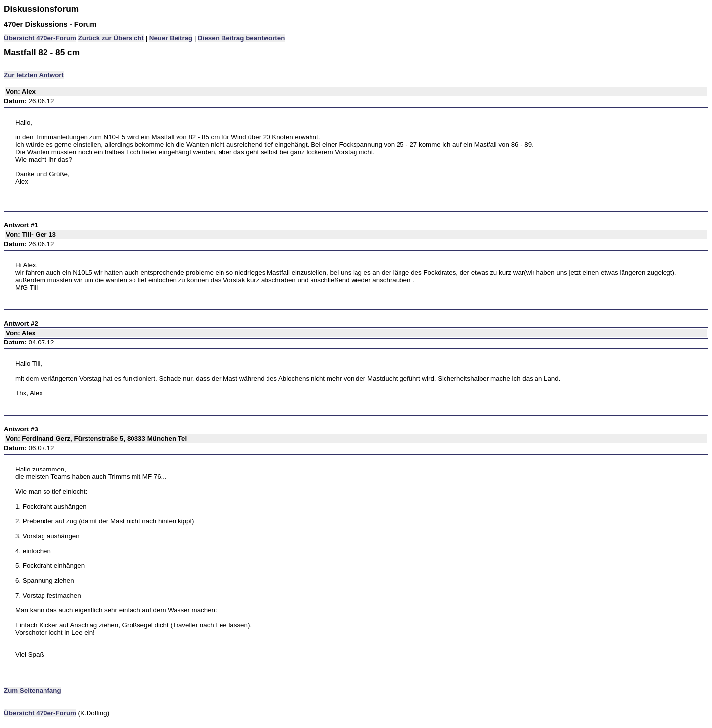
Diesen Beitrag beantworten (241, 38)
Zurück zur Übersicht (111, 38)
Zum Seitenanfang (33, 691)
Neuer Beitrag (171, 38)
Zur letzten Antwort (34, 75)
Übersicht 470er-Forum (40, 38)
